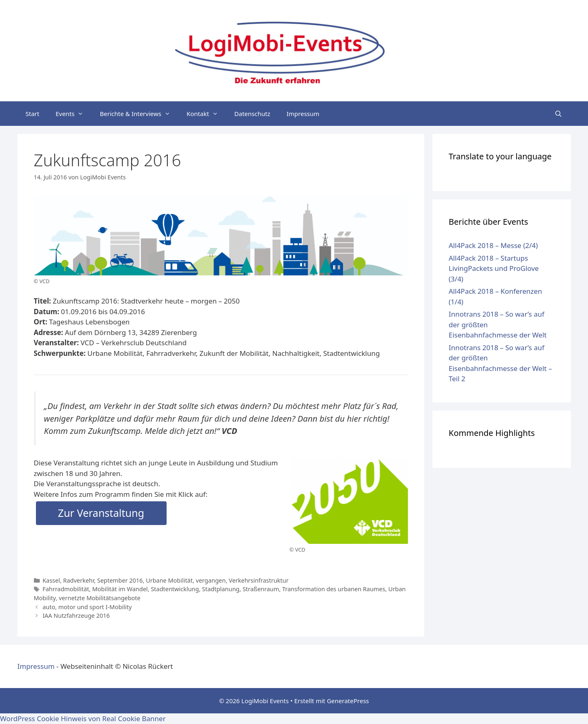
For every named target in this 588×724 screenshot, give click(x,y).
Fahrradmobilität (66, 589)
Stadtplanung (221, 589)
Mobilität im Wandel (120, 589)
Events (73, 114)
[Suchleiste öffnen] (558, 114)
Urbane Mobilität (169, 580)
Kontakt (206, 114)
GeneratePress (348, 701)
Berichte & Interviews (139, 114)
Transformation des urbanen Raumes (334, 589)
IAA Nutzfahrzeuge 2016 (76, 616)
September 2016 (120, 580)
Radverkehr (79, 580)
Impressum (303, 114)
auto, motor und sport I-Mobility (87, 607)
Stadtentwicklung (175, 589)
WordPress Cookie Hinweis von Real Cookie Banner (83, 718)
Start (33, 114)
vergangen (211, 580)
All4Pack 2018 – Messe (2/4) (493, 245)
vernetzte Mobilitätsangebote (100, 598)
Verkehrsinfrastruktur (258, 580)
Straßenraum (261, 589)
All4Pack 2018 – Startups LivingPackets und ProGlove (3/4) (494, 268)
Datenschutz (252, 114)
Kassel (51, 580)
